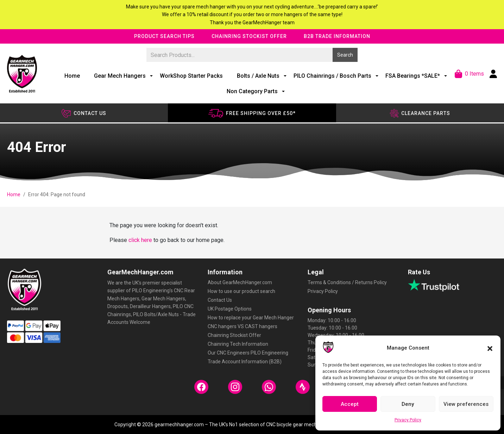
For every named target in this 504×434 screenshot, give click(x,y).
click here (140, 240)
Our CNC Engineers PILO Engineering (248, 353)
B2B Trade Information (337, 36)
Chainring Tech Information (238, 344)
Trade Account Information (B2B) (245, 362)
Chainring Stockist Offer (249, 36)
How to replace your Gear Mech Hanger (251, 318)
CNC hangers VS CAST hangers (242, 326)
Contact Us (220, 300)
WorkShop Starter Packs (191, 76)
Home (72, 76)
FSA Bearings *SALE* (413, 76)
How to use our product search (241, 291)
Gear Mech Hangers (120, 76)
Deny (408, 404)
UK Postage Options (230, 309)
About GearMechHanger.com (240, 282)
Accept (350, 404)
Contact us (84, 113)
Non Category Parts (252, 91)
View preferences (466, 404)
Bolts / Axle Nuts (258, 76)
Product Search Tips (164, 36)
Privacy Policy (408, 420)
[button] (490, 348)
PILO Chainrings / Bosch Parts (332, 76)
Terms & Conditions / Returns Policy (347, 282)
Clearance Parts (420, 113)
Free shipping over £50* (252, 113)
